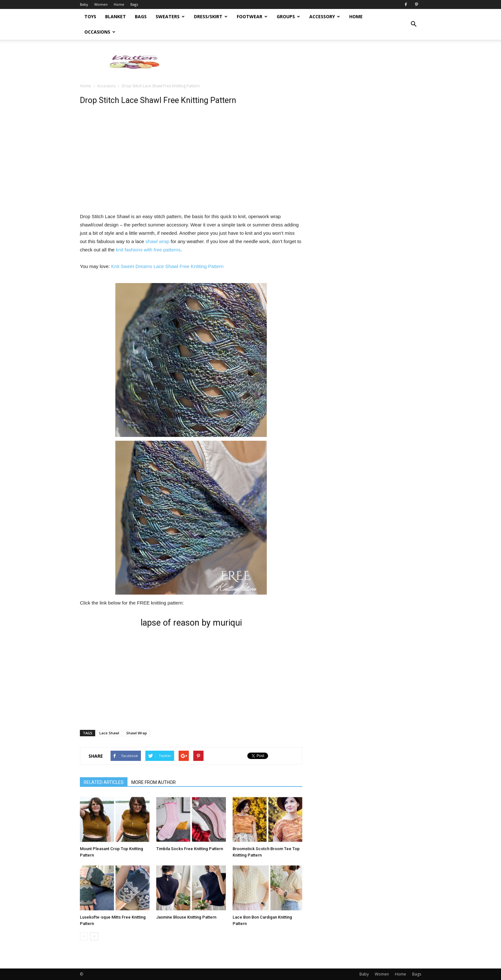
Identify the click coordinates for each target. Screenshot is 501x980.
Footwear (252, 16)
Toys (90, 16)
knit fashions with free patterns (148, 250)
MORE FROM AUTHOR (154, 782)
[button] (413, 24)
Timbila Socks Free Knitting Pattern (190, 849)
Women (101, 4)
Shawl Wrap (137, 733)
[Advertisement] (305, 62)
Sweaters (170, 16)
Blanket (116, 16)
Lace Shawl (109, 733)
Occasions (100, 32)
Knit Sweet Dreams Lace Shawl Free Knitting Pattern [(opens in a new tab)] (167, 266)
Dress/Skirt (211, 16)
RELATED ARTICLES (104, 782)
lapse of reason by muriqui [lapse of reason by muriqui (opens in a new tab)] (191, 623)
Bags (134, 4)
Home (119, 4)
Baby (84, 4)
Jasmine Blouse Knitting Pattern (186, 917)
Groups (288, 16)
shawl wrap (157, 241)
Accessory (325, 16)
